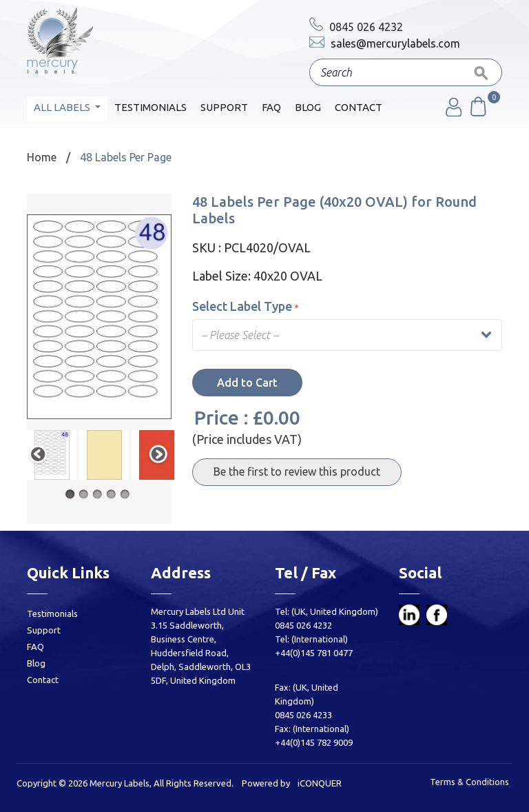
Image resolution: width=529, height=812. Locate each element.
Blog (308, 107)
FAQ (271, 107)
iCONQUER (320, 783)
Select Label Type (245, 306)
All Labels (63, 107)
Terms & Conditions (469, 782)
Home (42, 157)
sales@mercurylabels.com (385, 43)
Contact (359, 107)
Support (224, 107)
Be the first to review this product (297, 471)
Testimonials (151, 107)
